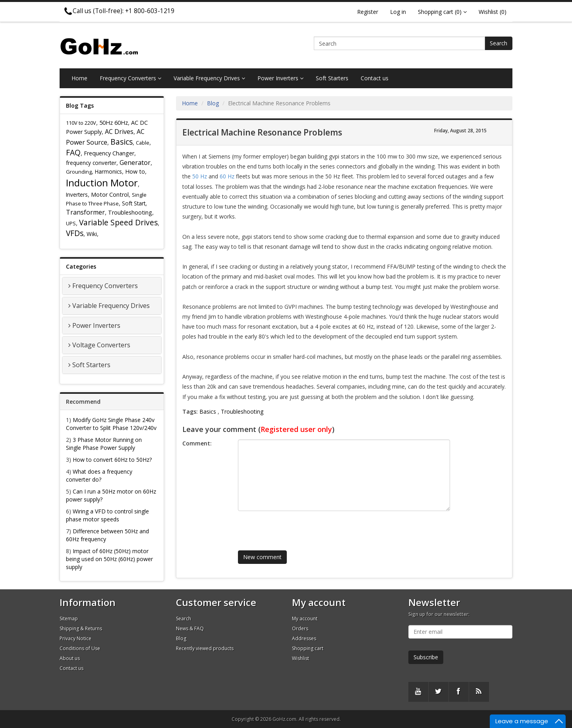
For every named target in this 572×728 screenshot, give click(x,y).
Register (368, 12)
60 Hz (227, 176)
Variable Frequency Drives (209, 78)
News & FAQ (190, 628)
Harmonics (108, 171)
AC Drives (119, 132)
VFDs (75, 233)
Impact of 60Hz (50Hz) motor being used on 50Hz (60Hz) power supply (109, 559)
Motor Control (110, 195)
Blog (213, 103)
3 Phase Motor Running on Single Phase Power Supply (104, 444)
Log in (398, 12)
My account (305, 619)
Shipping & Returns (81, 628)
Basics (122, 142)
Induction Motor (102, 183)
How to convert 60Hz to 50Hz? (112, 460)
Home (79, 78)
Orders (300, 628)
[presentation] (297, 527)
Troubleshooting (130, 212)
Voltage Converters (101, 345)
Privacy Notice (75, 638)
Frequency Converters (130, 78)
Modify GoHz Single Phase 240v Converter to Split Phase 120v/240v (111, 424)
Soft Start (134, 203)
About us (70, 658)
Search (499, 43)
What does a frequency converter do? (99, 475)
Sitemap (69, 619)
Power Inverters (280, 78)
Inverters (77, 195)
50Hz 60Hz (114, 123)
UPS (71, 223)
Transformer (85, 212)
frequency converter (91, 163)
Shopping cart (308, 648)
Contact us (375, 78)
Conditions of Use (80, 648)
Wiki (92, 234)
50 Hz (200, 176)
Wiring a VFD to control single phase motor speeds (107, 515)
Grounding (79, 172)
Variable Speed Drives (118, 222)
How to (135, 171)
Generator (135, 163)
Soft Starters (332, 78)
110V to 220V (81, 123)
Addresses (304, 638)
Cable (143, 143)
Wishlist (300, 658)
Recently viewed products (205, 648)
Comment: (197, 443)
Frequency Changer (109, 153)
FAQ (73, 152)
